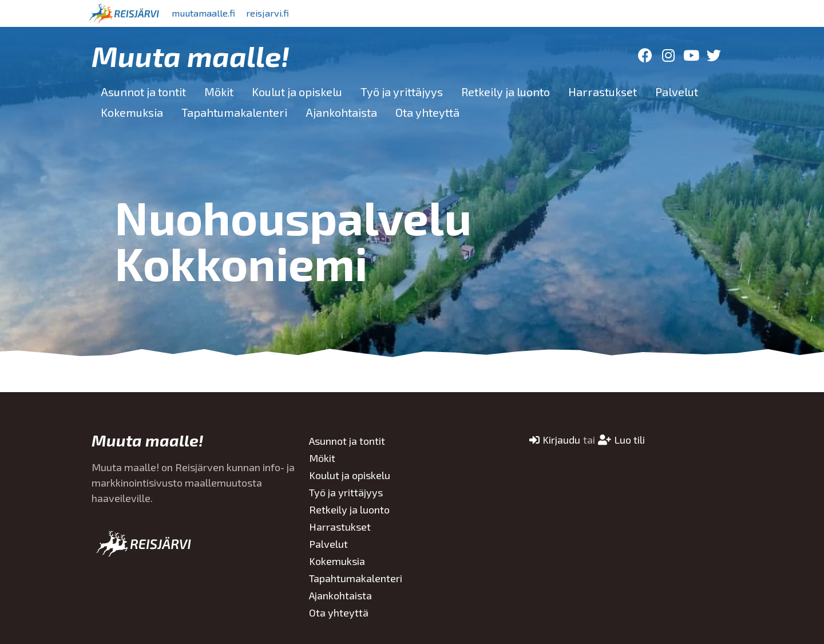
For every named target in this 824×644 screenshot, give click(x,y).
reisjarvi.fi (286, 13)
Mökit (219, 92)
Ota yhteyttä (427, 112)
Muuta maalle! (191, 56)
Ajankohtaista (341, 112)
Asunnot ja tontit (143, 92)
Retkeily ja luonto (506, 92)
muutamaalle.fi (210, 13)
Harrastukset (603, 92)
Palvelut (677, 92)
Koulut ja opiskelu (297, 92)
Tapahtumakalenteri (234, 112)
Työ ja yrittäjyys (402, 92)
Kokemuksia (132, 112)
